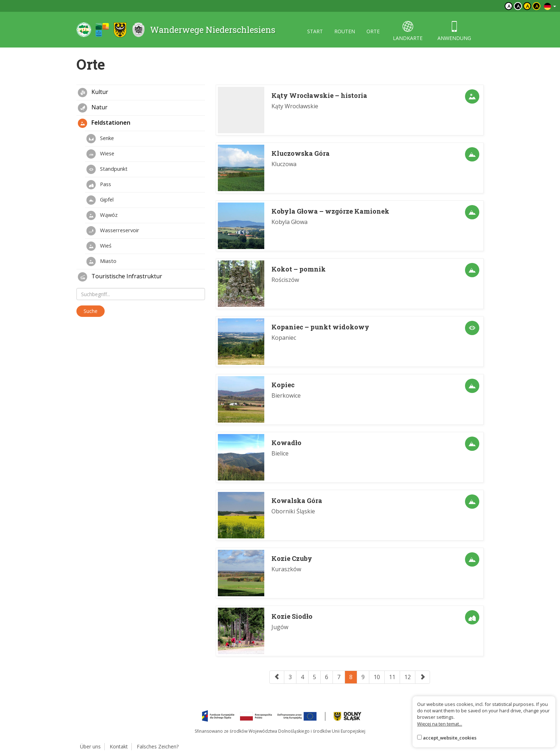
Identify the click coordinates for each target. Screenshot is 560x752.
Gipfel (100, 200)
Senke (100, 139)
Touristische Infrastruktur (120, 277)
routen (345, 31)
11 (392, 677)
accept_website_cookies (450, 738)
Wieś (99, 246)
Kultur (93, 93)
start (315, 31)
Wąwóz (102, 215)
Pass (99, 185)
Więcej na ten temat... (440, 724)
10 (377, 677)
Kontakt (119, 746)
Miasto (101, 262)
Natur (93, 108)
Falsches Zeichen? (158, 746)
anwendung (454, 31)
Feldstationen (104, 123)
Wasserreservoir (113, 231)
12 (407, 677)
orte (373, 31)
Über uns (90, 746)
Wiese (100, 154)
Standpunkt (107, 169)
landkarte (408, 31)
